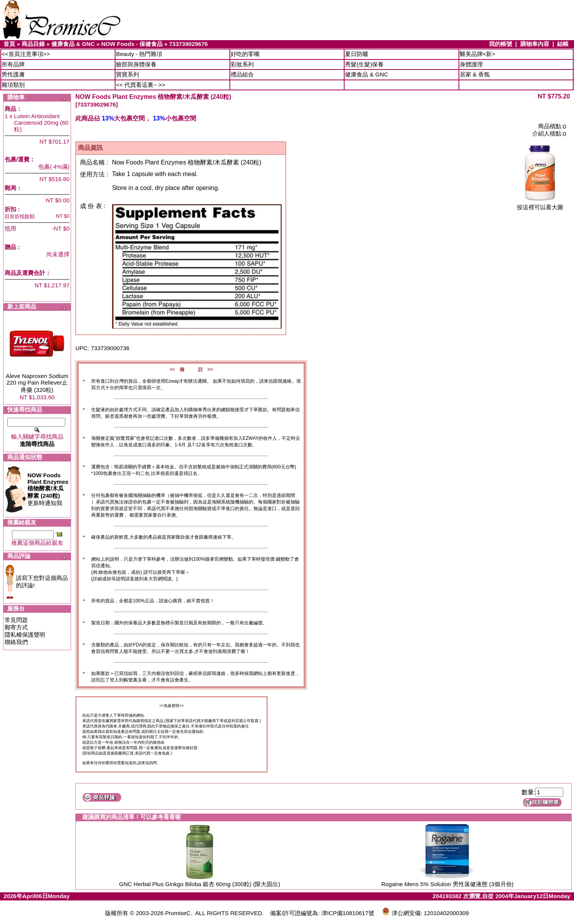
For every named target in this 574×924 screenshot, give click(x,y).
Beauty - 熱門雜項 (139, 54)
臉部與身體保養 (136, 64)
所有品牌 (13, 64)
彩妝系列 (242, 64)
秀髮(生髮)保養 (364, 64)
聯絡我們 (16, 642)
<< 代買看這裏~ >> (140, 85)
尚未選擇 (58, 254)
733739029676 (189, 44)
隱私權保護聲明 (25, 635)
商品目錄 (33, 44)
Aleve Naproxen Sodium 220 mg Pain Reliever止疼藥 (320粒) (37, 383)
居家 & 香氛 (475, 74)
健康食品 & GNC (73, 44)
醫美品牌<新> (478, 54)
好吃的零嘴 (245, 54)
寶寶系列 (127, 74)
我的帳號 (501, 44)
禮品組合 (242, 74)
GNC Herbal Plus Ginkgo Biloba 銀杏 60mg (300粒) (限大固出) (200, 884)
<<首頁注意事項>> (26, 54)
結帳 (563, 44)
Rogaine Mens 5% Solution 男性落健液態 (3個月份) (447, 884)
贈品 (10, 247)
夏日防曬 (357, 54)
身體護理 (471, 64)
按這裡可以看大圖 (540, 204)
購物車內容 (535, 44)
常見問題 (16, 620)
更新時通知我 (48, 489)
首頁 (9, 44)
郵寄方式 (16, 627)
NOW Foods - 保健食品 (132, 44)
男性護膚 (13, 74)
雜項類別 (13, 85)
